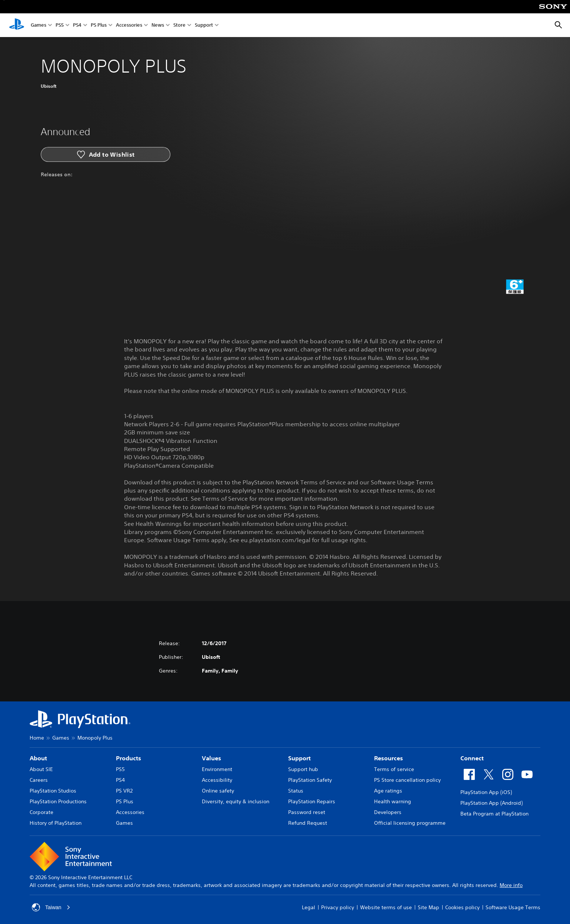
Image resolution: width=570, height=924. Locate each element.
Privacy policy (338, 907)
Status (296, 791)
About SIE (41, 769)
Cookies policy (462, 907)
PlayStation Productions (58, 801)
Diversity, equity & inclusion (236, 801)
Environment (217, 769)
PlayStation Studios (53, 791)
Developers (388, 812)
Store (179, 25)
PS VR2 (124, 791)
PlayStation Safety (310, 780)
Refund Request (308, 823)
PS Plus (99, 25)
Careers (39, 780)
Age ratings (388, 791)
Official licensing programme (410, 823)
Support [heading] (299, 758)
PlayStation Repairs (312, 801)
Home (37, 738)
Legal (309, 907)
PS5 (60, 25)
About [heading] (38, 758)
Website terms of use (386, 907)
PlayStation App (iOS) (486, 792)
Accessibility (217, 780)
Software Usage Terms (513, 907)
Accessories (129, 25)
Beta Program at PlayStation (494, 814)
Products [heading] (129, 758)
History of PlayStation (56, 823)
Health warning (393, 801)
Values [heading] (211, 758)
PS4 (77, 25)
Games (39, 25)
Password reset (307, 812)
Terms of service (394, 769)
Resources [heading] (389, 758)
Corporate (41, 812)
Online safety (218, 791)
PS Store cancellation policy (407, 780)
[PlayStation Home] (17, 25)
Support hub (303, 769)
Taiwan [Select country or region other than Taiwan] (51, 907)
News (158, 25)
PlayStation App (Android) (491, 803)
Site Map (429, 907)
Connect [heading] (472, 758)
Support (204, 25)
